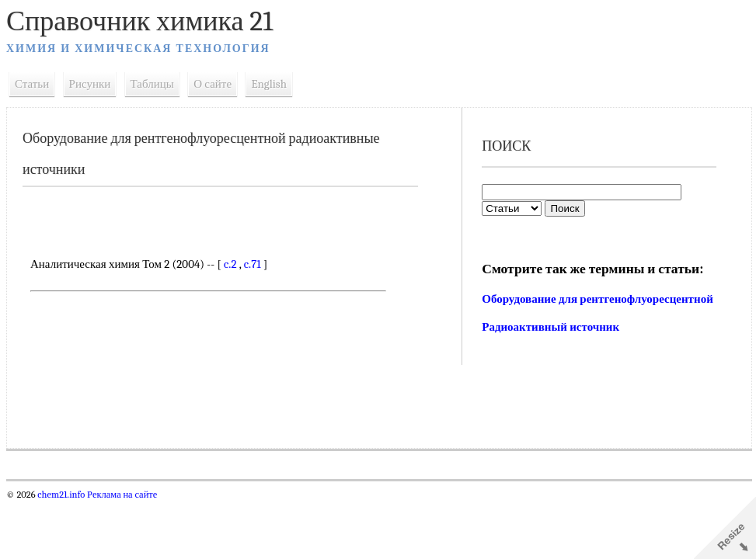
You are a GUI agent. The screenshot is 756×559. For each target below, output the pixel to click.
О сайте (213, 84)
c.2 (230, 264)
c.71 (253, 264)
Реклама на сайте (121, 495)
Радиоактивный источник (550, 327)
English (269, 84)
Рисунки (90, 84)
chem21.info (61, 495)
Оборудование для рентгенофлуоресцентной (597, 299)
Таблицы (152, 84)
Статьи (32, 84)
